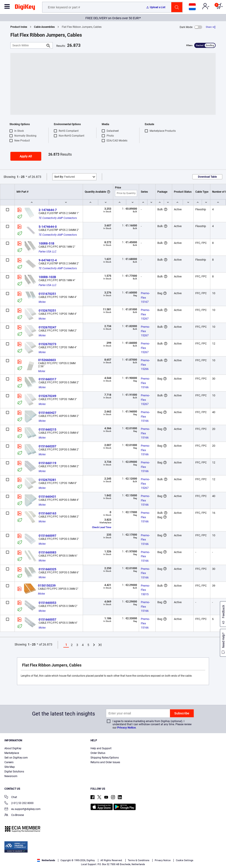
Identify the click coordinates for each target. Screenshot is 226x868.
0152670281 (47, 480)
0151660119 (47, 463)
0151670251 (47, 294)
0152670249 (47, 396)
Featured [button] (65, 177)
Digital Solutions (14, 772)
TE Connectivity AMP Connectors (58, 218)
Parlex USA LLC (48, 252)
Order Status (98, 753)
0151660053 (47, 603)
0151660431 (47, 497)
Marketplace (12, 753)
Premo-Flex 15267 (145, 314)
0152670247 (47, 327)
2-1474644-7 (48, 210)
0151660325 (47, 569)
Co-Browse (14, 815)
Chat (11, 797)
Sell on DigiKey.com (16, 758)
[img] (25, 8)
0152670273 (47, 344)
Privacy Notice (126, 728)
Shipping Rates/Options (105, 758)
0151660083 (47, 552)
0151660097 (47, 536)
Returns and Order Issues (105, 762)
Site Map (10, 767)
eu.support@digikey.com (23, 809)
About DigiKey (13, 748)
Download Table (207, 177)
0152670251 (47, 311)
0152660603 (47, 360)
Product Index (19, 27)
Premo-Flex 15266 (145, 365)
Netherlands (46, 860)
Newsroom (11, 776)
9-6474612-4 (48, 260)
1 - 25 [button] (21, 177)
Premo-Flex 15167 (145, 297)
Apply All (26, 156)
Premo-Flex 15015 (145, 590)
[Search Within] (28, 45)
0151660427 (47, 413)
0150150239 (47, 586)
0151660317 (47, 379)
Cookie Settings (185, 860)
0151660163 (47, 513)
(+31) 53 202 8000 (19, 803)
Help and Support (101, 748)
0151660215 (47, 429)
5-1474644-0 (48, 227)
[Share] (211, 27)
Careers (9, 762)
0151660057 (47, 619)
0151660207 (47, 446)
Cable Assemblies (44, 27)
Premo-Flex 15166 (145, 383)
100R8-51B (46, 243)
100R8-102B (47, 277)
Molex (42, 302)
